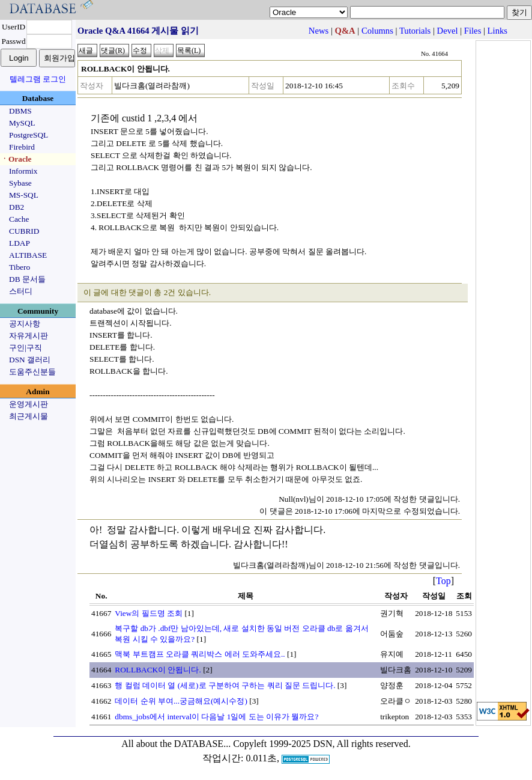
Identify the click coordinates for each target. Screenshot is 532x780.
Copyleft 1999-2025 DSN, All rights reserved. (322, 744)
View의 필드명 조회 (149, 613)
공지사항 (25, 324)
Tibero (20, 267)
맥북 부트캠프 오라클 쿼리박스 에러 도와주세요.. (200, 654)
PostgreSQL (29, 135)
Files (473, 31)
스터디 (21, 291)
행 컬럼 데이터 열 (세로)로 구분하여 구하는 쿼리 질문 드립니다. (225, 685)
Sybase (20, 183)
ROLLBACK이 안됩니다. (158, 670)
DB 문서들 (27, 279)
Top (443, 581)
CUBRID (24, 231)
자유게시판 (29, 336)
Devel (448, 31)
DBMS (20, 111)
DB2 (17, 207)
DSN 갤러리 (30, 360)
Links (497, 31)
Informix (23, 171)
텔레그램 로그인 (38, 79)
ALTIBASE (28, 255)
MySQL (22, 123)
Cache (19, 219)
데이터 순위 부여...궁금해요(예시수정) (181, 701)
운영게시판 (29, 404)
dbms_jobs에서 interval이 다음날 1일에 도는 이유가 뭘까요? (216, 717)
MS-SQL (24, 195)
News (319, 31)
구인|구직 (26, 348)
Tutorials (415, 31)
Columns (377, 31)
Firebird (22, 147)
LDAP (20, 243)
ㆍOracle (16, 159)
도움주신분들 (32, 372)
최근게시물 (29, 416)
